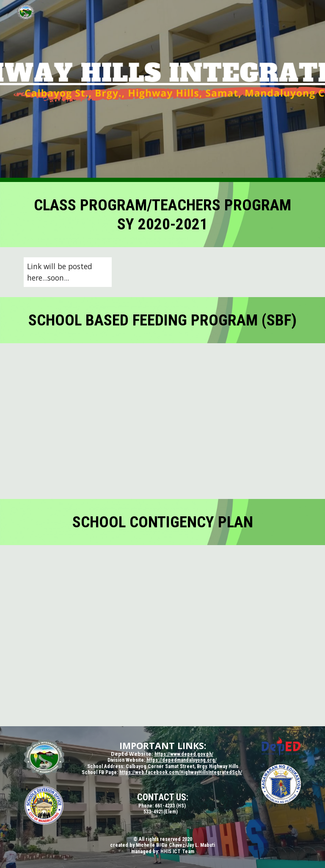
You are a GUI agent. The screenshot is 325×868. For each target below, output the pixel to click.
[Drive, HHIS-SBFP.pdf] (162, 421)
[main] (162, 215)
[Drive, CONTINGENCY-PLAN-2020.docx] (162, 636)
